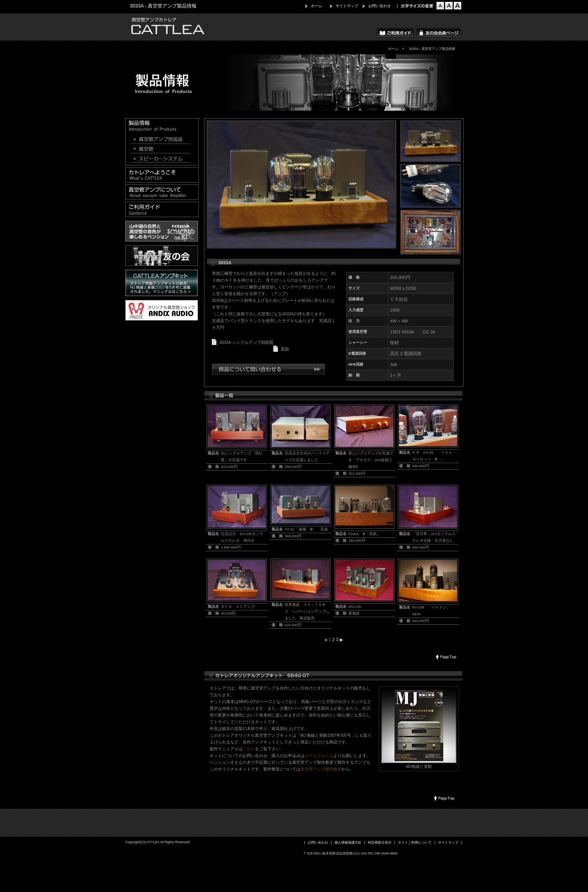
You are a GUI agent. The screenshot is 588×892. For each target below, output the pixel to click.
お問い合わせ (379, 6)
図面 (285, 349)
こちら (249, 749)
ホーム (316, 6)
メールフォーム (319, 756)
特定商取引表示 (380, 843)
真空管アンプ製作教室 (321, 769)
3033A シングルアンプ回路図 (246, 342)
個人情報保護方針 (348, 843)
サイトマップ (347, 6)
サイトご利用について (415, 843)
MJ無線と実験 (419, 766)
